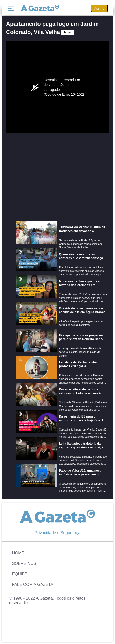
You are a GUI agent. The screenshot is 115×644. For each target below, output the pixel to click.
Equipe (20, 574)
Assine (99, 9)
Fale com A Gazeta (33, 584)
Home (18, 553)
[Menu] (12, 8)
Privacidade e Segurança (57, 533)
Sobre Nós (24, 564)
